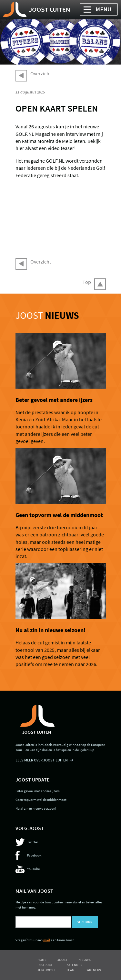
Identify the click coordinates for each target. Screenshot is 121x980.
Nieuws (85, 960)
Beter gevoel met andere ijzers (54, 400)
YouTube (33, 869)
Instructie (46, 965)
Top (87, 282)
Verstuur (85, 922)
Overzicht (41, 73)
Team (70, 970)
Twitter (33, 842)
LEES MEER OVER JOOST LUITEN (42, 760)
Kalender (74, 965)
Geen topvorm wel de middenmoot (59, 515)
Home (42, 960)
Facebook (34, 855)
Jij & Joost (46, 970)
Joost (47, 315)
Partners (93, 970)
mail (47, 940)
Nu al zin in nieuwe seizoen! (50, 630)
